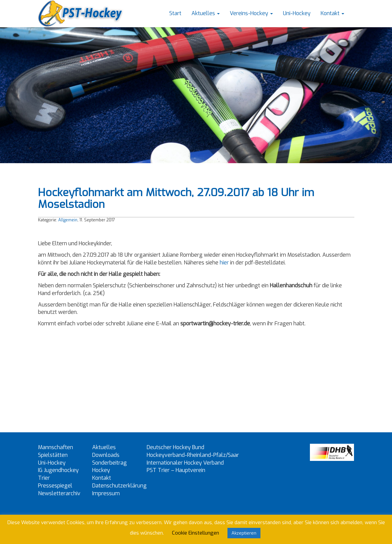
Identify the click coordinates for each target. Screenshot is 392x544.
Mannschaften (56, 447)
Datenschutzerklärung (119, 486)
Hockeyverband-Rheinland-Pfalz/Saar (193, 455)
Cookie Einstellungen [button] (195, 533)
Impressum (106, 493)
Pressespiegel (55, 486)
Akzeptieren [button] (244, 533)
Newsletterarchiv (59, 493)
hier (224, 263)
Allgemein (68, 220)
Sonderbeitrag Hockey (110, 467)
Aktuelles (206, 13)
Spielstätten (53, 455)
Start (175, 13)
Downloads (106, 455)
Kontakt (332, 13)
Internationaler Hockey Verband (185, 463)
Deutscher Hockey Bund (175, 447)
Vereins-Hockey (251, 13)
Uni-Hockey (297, 13)
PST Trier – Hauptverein (176, 470)
